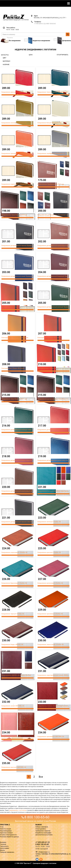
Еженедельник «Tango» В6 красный (50, 338)
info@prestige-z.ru (44, 852)
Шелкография (4, 848)
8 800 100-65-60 (51, 24)
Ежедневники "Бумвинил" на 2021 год (51, 184)
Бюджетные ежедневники (37, 41)
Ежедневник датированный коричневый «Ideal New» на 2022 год (24, 491)
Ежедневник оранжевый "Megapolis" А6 (15, 153)
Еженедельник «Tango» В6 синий (13, 368)
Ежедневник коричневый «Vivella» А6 (14, 552)
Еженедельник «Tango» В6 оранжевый (15, 338)
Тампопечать (4, 846)
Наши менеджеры (6, 831)
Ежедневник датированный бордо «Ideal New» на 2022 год (22, 460)
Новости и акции (5, 829)
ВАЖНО (39, 825)
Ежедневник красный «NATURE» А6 (14, 767)
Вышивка (3, 842)
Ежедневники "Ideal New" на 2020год (14, 215)
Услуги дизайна (41, 829)
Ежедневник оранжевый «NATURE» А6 (51, 737)
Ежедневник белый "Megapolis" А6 (49, 123)
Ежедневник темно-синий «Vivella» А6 (51, 644)
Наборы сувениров (42, 827)
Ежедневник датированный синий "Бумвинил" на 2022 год (22, 276)
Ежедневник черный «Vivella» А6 (13, 614)
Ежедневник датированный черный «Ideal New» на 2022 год (22, 522)
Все (41, 777)
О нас (2, 827)
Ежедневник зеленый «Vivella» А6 (49, 522)
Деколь (2, 850)
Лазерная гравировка (7, 852)
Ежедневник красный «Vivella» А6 (49, 552)
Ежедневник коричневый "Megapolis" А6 (15, 184)
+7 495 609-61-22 (40, 24)
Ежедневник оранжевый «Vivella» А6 (50, 614)
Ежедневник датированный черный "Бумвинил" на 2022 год (22, 246)
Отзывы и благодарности (8, 835)
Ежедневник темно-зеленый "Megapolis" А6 (53, 92)
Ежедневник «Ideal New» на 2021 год (14, 399)
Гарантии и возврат (6, 833)
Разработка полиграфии (43, 833)
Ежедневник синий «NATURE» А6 (13, 706)
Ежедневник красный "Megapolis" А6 (14, 92)
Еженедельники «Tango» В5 (47, 368)
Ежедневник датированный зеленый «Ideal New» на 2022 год (23, 430)
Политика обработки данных (9, 837)
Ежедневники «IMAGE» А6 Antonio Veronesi (16, 675)
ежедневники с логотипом (18, 810)
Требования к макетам (43, 831)
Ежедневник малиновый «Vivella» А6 (50, 583)
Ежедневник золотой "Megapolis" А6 (14, 123)
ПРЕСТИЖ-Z (5, 825)
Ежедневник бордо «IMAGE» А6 (12, 644)
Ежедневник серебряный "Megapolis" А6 (51, 153)
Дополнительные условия (44, 835)
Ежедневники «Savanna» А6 (11, 737)
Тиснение (3, 844)
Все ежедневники (10, 41)
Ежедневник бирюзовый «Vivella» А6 (14, 583)
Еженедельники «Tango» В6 (11, 307)
